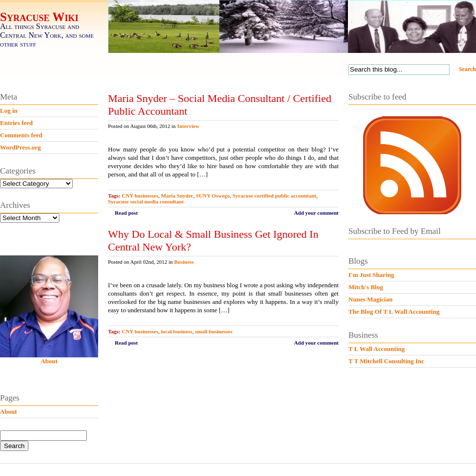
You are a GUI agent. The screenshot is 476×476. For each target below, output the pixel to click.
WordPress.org (20, 147)
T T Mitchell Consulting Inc (386, 361)
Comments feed (21, 135)
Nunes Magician (370, 299)
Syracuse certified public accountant (275, 196)
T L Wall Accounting (377, 349)
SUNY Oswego (213, 196)
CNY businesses (140, 196)
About (49, 361)
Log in (9, 111)
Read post (126, 213)
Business (184, 262)
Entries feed (16, 123)
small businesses (213, 331)
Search (467, 69)
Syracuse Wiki (39, 17)
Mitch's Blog (366, 287)
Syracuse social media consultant (146, 201)
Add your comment (316, 213)
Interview (188, 126)
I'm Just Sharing (371, 275)
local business (177, 331)
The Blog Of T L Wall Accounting (394, 312)
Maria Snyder (177, 196)
